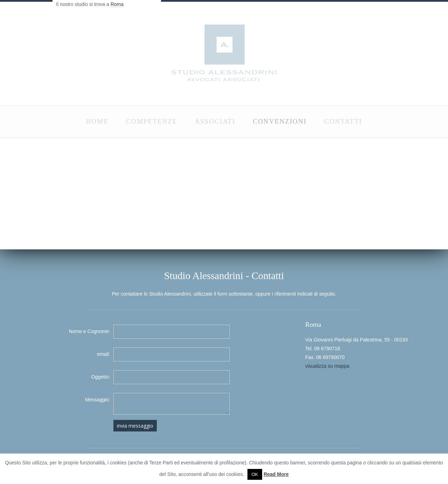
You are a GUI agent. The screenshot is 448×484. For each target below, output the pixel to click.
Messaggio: (98, 400)
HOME (97, 121)
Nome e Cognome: (90, 331)
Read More (276, 474)
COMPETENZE (152, 121)
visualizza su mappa (327, 366)
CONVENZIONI (280, 121)
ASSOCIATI (215, 121)
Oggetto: (101, 377)
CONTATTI (343, 121)
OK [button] (255, 474)
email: (103, 354)
